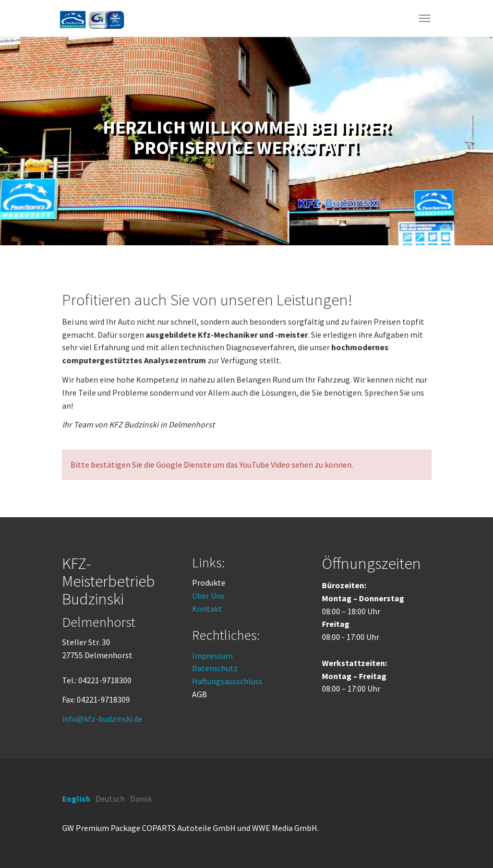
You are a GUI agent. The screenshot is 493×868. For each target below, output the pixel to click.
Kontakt (207, 609)
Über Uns (208, 596)
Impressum (212, 656)
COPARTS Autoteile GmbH (189, 828)
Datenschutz (215, 668)
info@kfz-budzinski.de (102, 719)
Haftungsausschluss (227, 681)
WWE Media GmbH (285, 828)
